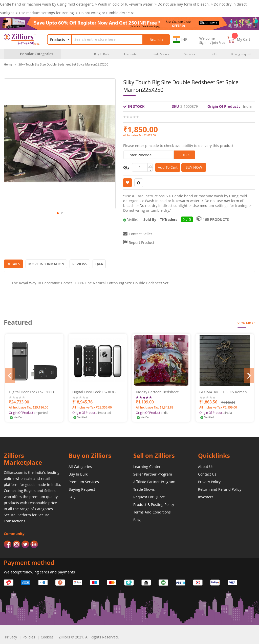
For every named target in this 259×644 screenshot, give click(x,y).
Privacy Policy (209, 482)
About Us (206, 467)
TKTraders (169, 219)
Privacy (11, 637)
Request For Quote (149, 497)
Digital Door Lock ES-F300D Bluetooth (31, 392)
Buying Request (82, 489)
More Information (46, 264)
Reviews (80, 264)
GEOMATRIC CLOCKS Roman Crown (223, 392)
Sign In (204, 42)
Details (13, 264)
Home (8, 64)
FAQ (72, 497)
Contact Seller (141, 234)
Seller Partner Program (153, 474)
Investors (206, 497)
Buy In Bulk (78, 474)
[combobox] (110, 39)
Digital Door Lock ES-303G (94, 392)
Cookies (47, 637)
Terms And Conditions (152, 512)
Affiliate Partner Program (154, 482)
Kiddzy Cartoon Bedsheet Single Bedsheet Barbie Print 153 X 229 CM (160, 392)
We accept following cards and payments (39, 572)
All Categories (80, 467)
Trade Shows (144, 489)
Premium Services (84, 482)
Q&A (99, 264)
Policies (29, 637)
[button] (180, 39)
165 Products (216, 219)
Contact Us (207, 474)
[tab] (13, 264)
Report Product (142, 242)
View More (246, 323)
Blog (137, 520)
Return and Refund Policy (220, 489)
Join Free (219, 42)
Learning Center (147, 467)
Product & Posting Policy (154, 505)
